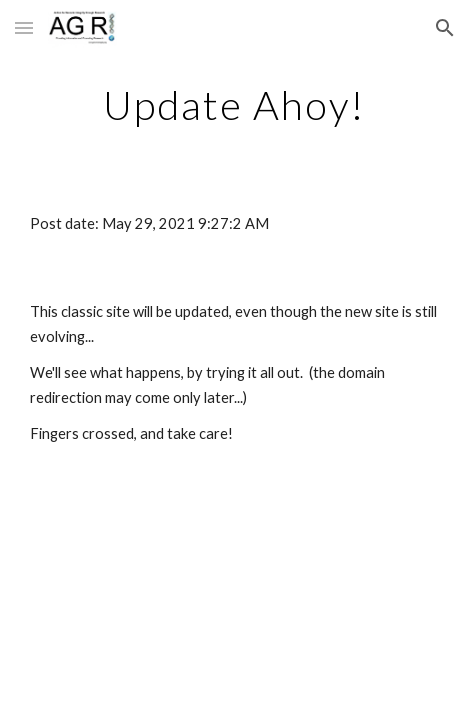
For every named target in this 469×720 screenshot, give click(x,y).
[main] (234, 105)
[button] (24, 27)
